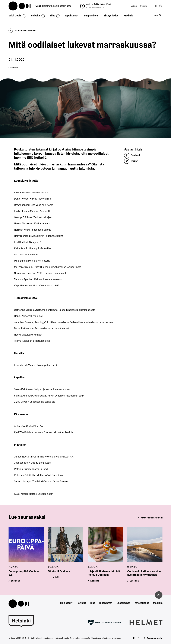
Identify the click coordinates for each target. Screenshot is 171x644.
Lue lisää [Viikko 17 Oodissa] (55, 577)
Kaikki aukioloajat (95, 8)
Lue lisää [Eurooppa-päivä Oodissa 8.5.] (16, 581)
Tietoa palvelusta (62, 638)
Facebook (132, 155)
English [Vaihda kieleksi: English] (134, 6)
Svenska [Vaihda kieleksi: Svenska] (143, 6)
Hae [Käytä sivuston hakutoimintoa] (158, 16)
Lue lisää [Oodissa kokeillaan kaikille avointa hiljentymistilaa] (134, 581)
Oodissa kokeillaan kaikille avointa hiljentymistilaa (144, 573)
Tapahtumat (71, 16)
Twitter (131, 161)
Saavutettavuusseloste (80, 638)
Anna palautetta (155, 638)
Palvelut (35, 16)
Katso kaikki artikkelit (152, 518)
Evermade (116, 638)
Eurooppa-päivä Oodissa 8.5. (24, 573)
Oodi (20, 6)
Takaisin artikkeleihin (22, 30)
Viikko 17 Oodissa (59, 571)
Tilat (52, 16)
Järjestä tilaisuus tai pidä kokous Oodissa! (104, 573)
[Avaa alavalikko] (23, 16)
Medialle (129, 16)
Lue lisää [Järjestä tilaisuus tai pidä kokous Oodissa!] (95, 581)
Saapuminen (91, 16)
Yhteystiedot (111, 16)
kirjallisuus (13, 67)
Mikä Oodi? (15, 16)
